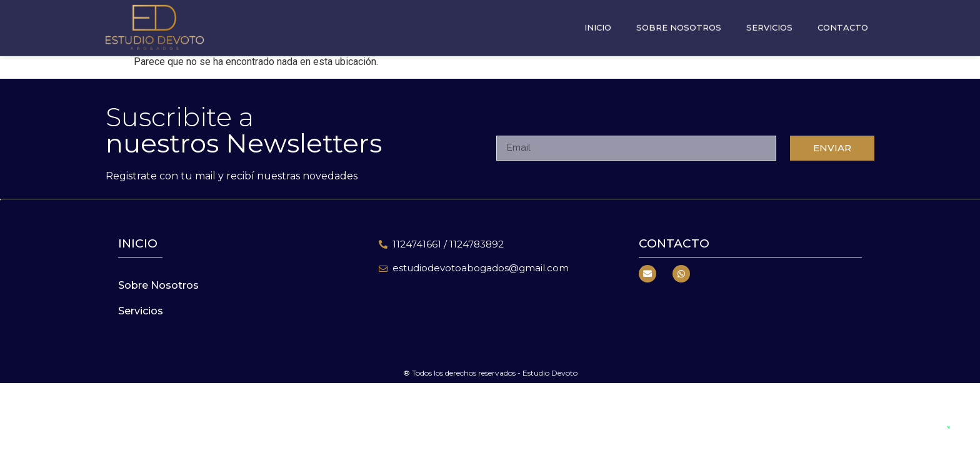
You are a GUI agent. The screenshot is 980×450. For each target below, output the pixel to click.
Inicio (598, 25)
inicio (138, 243)
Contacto (843, 25)
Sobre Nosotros (679, 25)
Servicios (769, 25)
